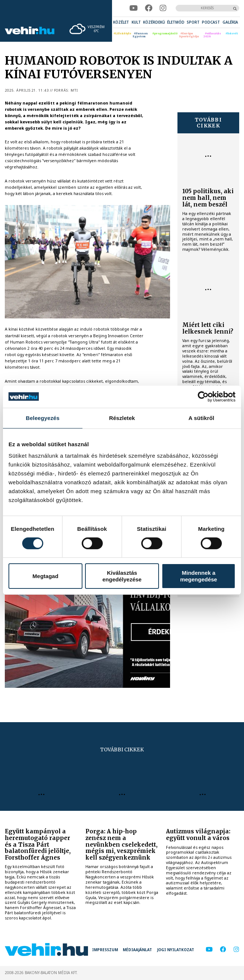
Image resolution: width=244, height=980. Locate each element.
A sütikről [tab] (201, 418)
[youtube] (133, 8)
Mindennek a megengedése (199, 576)
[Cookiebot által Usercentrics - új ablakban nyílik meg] (203, 396)
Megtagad (45, 576)
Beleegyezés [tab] (43, 418)
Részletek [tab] (122, 418)
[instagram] (163, 8)
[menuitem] (121, 22)
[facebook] (149, 8)
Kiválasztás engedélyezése (122, 576)
